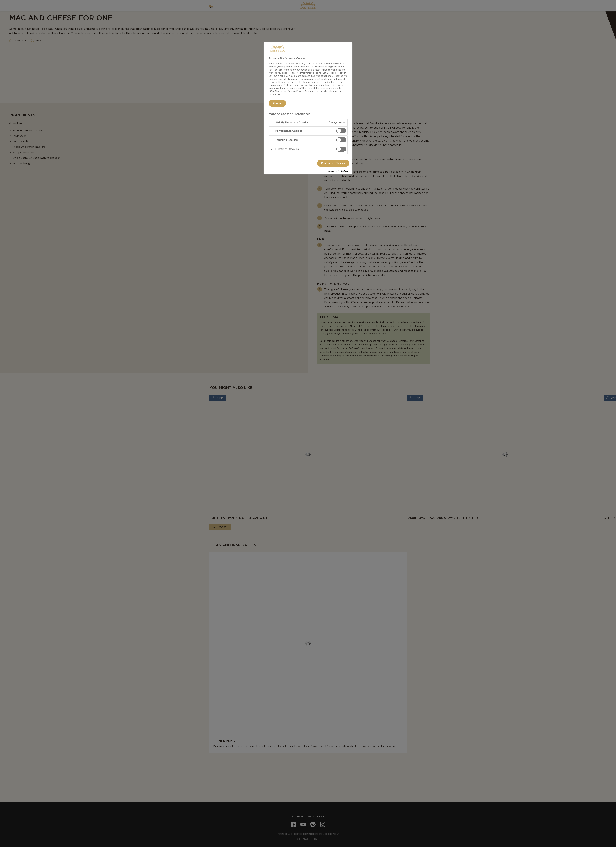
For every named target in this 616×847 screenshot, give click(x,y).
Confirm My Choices (333, 163)
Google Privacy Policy (299, 91)
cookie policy (327, 91)
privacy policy (276, 94)
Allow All (277, 103)
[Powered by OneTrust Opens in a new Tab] (339, 172)
